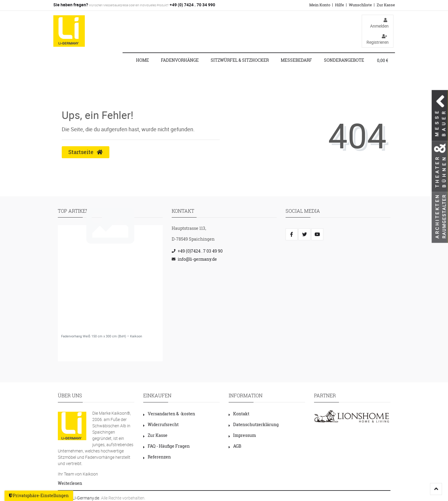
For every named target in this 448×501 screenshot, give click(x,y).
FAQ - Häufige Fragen (166, 446)
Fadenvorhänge (180, 60)
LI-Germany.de (86, 498)
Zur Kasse (386, 5)
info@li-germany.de (197, 259)
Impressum (242, 435)
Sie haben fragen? (71, 5)
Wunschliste (360, 5)
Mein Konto (320, 5)
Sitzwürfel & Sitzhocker (240, 60)
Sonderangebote (344, 60)
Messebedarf (296, 60)
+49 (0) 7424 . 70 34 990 (192, 5)
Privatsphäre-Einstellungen (39, 496)
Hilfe (340, 5)
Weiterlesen (70, 483)
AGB (235, 446)
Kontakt (239, 414)
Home (142, 60)
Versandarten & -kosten (169, 414)
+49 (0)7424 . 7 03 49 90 (200, 251)
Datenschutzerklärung (254, 424)
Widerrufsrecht (161, 424)
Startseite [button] (86, 152)
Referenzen (157, 457)
